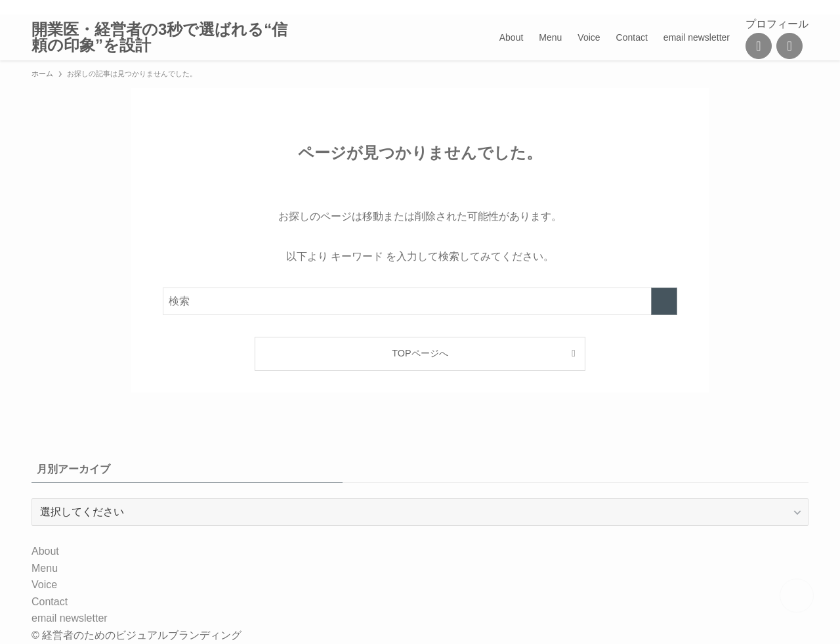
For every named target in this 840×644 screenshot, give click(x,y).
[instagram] (732, 7)
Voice (44, 585)
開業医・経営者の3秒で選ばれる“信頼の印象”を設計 (159, 37)
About (45, 551)
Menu (45, 568)
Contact (50, 602)
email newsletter (70, 618)
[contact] (783, 7)
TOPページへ (420, 353)
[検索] (800, 7)
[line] (749, 7)
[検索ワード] (420, 301)
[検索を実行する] (664, 301)
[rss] (766, 7)
